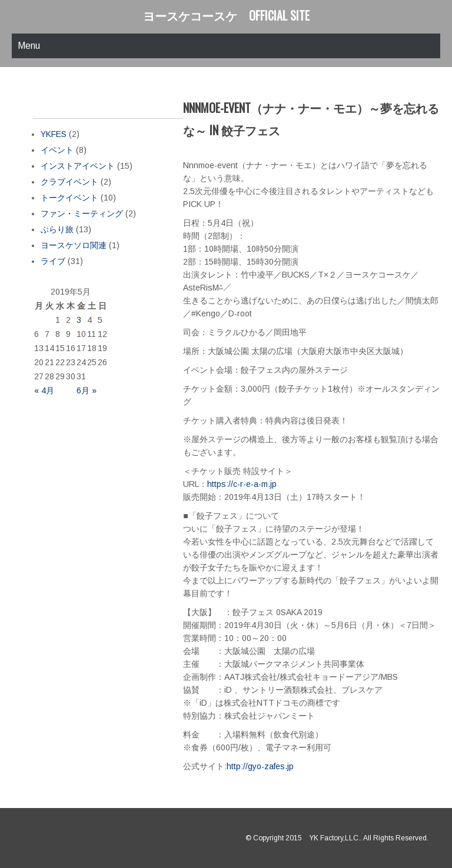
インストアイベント (78, 166)
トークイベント (69, 198)
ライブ (53, 261)
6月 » (87, 390)
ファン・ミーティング (82, 213)
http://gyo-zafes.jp (260, 766)
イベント (57, 150)
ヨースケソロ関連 (74, 245)
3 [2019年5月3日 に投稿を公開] (79, 320)
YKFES (54, 134)
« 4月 (44, 390)
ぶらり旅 (57, 229)
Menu (29, 46)
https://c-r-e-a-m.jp (242, 484)
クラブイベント (69, 182)
